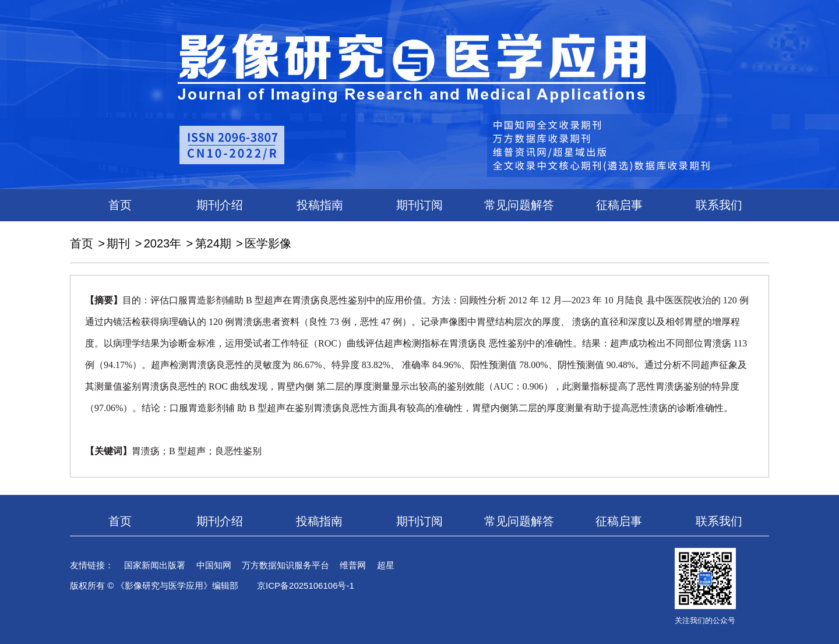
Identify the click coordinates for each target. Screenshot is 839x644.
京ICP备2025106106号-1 (306, 585)
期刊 (118, 243)
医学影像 (268, 243)
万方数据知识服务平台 (285, 565)
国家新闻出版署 (155, 565)
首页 (120, 205)
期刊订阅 (419, 205)
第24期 (213, 243)
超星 (386, 565)
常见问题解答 (519, 205)
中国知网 (214, 565)
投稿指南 (320, 205)
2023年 (163, 243)
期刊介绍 (220, 205)
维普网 (353, 565)
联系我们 (719, 205)
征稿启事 (619, 205)
